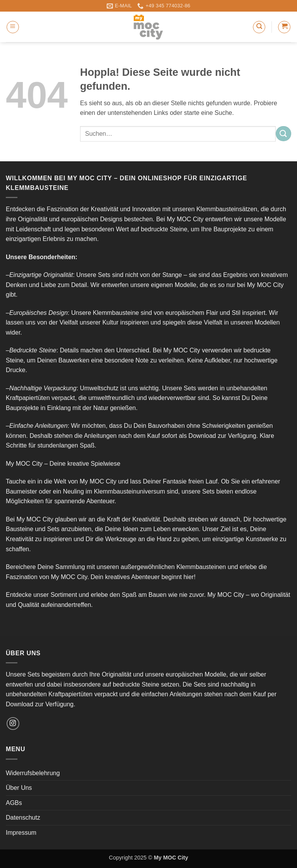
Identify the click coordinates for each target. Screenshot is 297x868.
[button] (13, 27)
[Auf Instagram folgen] (13, 724)
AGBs (14, 803)
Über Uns (19, 788)
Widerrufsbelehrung (33, 773)
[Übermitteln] (283, 134)
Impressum (21, 833)
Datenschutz (23, 818)
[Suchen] (259, 27)
